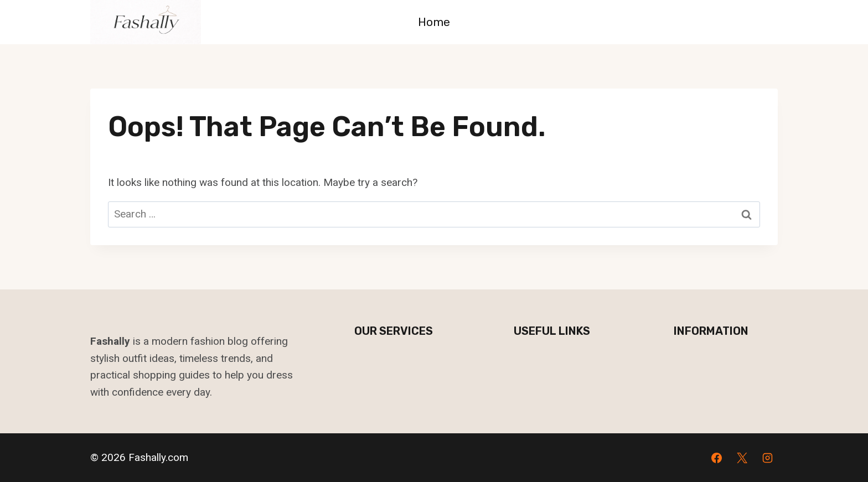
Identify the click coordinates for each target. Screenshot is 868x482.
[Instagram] (767, 458)
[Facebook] (717, 458)
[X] (742, 458)
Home (434, 22)
